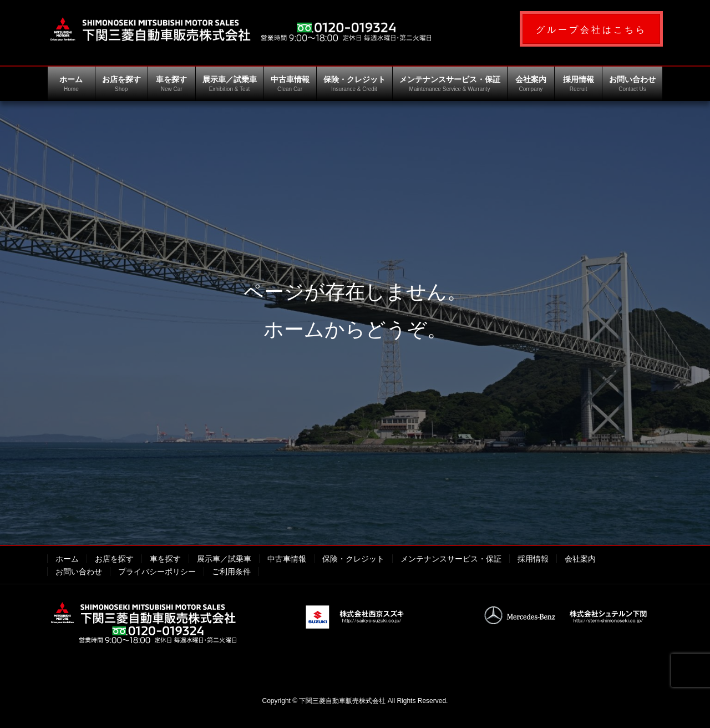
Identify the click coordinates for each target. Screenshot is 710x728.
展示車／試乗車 (224, 559)
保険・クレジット (353, 559)
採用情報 (533, 559)
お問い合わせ (79, 572)
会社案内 (580, 559)
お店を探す (114, 559)
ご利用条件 (231, 572)
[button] (591, 29)
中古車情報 (287, 559)
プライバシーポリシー (157, 572)
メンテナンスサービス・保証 (451, 559)
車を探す (165, 559)
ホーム (67, 559)
